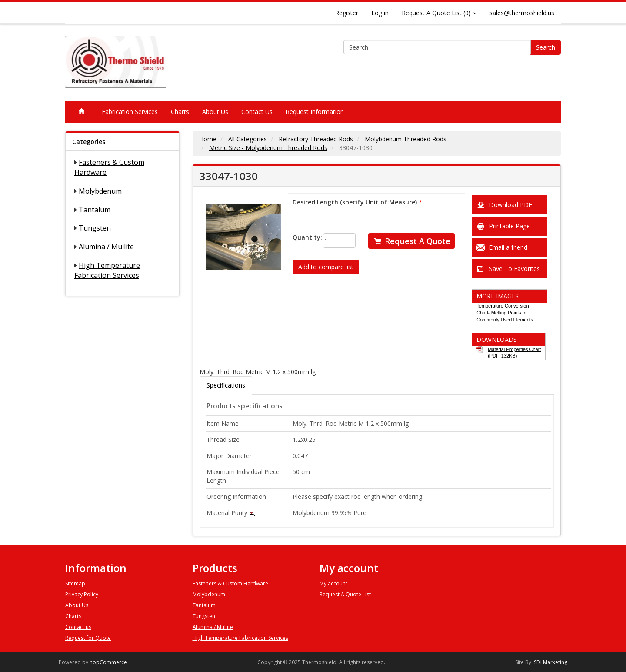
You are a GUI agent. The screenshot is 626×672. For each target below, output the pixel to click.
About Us (215, 112)
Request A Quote (411, 241)
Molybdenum (100, 191)
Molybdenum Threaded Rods (406, 139)
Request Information (315, 112)
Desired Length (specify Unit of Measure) (355, 202)
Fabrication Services (130, 112)
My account (333, 583)
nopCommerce (108, 662)
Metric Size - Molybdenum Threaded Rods (268, 148)
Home (208, 139)
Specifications (226, 385)
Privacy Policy (82, 594)
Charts (180, 112)
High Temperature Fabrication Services (107, 270)
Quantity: (301, 237)
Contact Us (257, 112)
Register (347, 13)
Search (546, 47)
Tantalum (95, 210)
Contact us (78, 627)
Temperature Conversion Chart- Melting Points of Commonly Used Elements (505, 313)
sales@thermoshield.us (522, 13)
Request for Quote (88, 638)
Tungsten (95, 228)
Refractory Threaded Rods (316, 139)
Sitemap (75, 583)
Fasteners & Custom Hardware (230, 583)
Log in (380, 13)
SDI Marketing (551, 662)
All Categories (248, 139)
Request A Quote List (345, 594)
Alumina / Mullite (106, 247)
